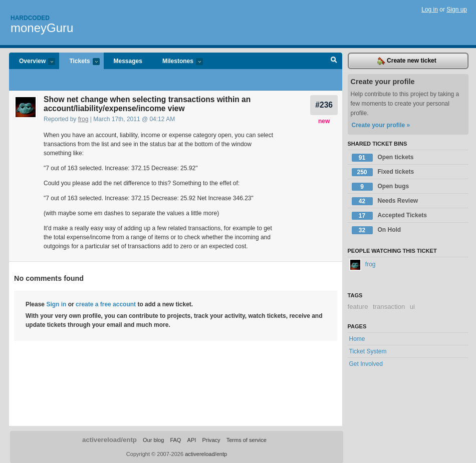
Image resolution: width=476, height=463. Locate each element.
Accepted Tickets (390, 216)
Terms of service (247, 440)
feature (358, 307)
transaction (389, 307)
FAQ (175, 440)
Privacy (211, 440)
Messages (128, 61)
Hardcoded (30, 18)
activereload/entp (109, 440)
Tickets (79, 62)
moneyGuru (42, 28)
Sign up (457, 10)
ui (412, 307)
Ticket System (368, 351)
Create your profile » (381, 125)
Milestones (178, 62)
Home (357, 339)
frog (83, 119)
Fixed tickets (383, 172)
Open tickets (383, 158)
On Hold (377, 230)
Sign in (56, 304)
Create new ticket (407, 61)
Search (334, 61)
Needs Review (385, 201)
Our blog (153, 440)
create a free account (106, 304)
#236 (324, 105)
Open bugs (381, 187)
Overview (32, 62)
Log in (430, 10)
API (192, 440)
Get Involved (366, 364)
